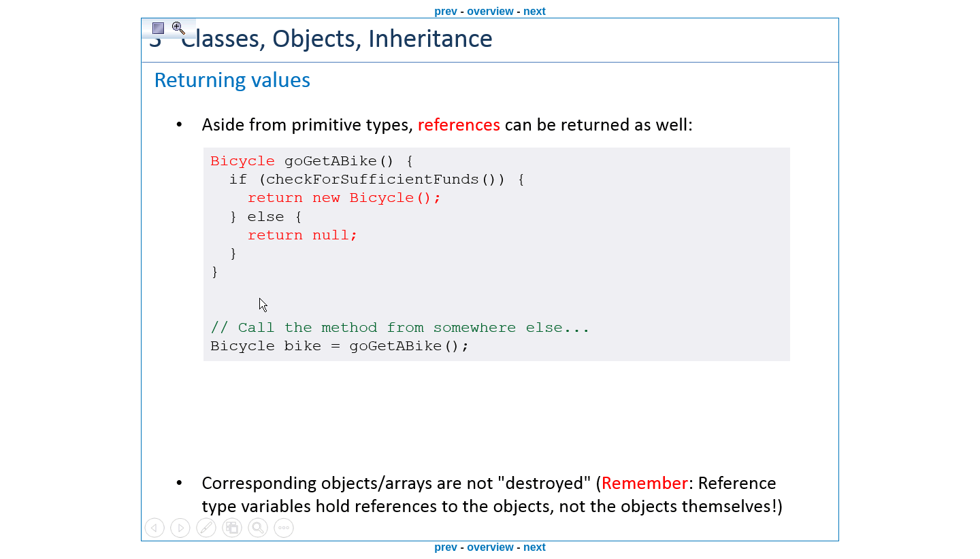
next (535, 11)
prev (446, 11)
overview (490, 11)
